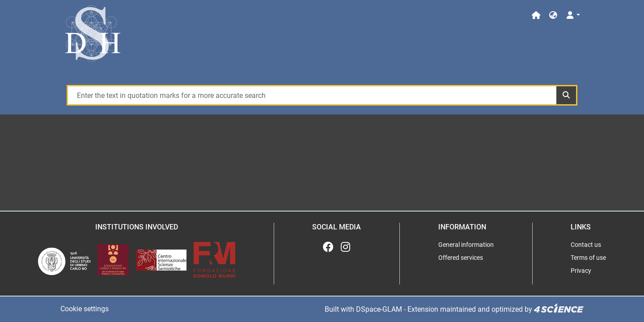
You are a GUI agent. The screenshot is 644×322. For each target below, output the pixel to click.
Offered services (461, 258)
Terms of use (588, 258)
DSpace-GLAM (379, 309)
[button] (553, 15)
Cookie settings (85, 309)
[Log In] (573, 15)
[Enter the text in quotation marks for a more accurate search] (312, 95)
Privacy (581, 271)
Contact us (586, 245)
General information (466, 245)
